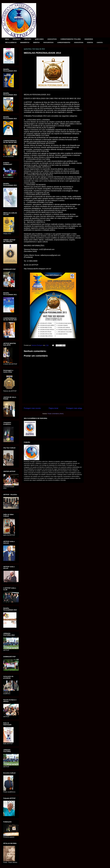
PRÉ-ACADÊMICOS (11, 43)
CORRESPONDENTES (64, 43)
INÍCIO (7, 39)
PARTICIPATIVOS (48, 43)
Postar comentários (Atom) (56, 414)
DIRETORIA (28, 39)
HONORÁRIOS (89, 39)
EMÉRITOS (36, 43)
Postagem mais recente (32, 408)
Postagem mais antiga (74, 408)
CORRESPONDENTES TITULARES (71, 39)
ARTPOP (10, 8)
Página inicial (53, 408)
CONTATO (100, 43)
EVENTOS (90, 43)
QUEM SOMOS (39, 39)
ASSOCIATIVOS (52, 39)
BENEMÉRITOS (25, 43)
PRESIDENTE (17, 39)
